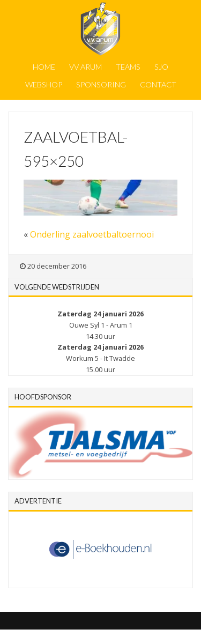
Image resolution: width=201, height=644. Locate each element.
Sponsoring (101, 84)
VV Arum (85, 67)
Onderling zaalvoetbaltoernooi (92, 234)
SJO (161, 67)
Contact (158, 84)
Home (44, 67)
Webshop (44, 84)
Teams (128, 67)
